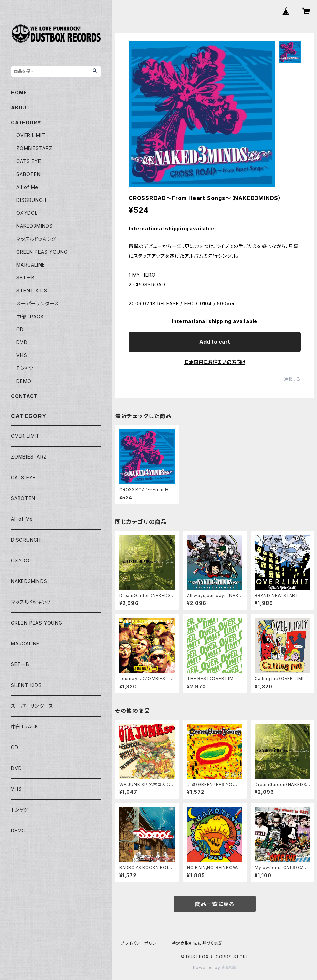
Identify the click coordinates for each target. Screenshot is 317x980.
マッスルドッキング (36, 239)
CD (20, 329)
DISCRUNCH (31, 200)
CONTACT (24, 396)
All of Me (27, 187)
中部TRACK (30, 316)
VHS (22, 355)
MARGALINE (31, 265)
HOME (19, 92)
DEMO (24, 381)
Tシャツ (25, 368)
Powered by (215, 968)
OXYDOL (27, 213)
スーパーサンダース (38, 303)
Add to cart (215, 342)
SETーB (26, 278)
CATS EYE (29, 161)
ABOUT (20, 107)
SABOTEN (29, 174)
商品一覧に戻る (215, 904)
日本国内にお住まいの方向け (215, 362)
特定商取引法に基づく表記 (197, 943)
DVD (22, 342)
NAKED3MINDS (35, 226)
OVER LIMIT (31, 135)
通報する (292, 379)
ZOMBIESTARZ (34, 148)
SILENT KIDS (32, 291)
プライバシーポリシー (141, 943)
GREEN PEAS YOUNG (42, 252)
